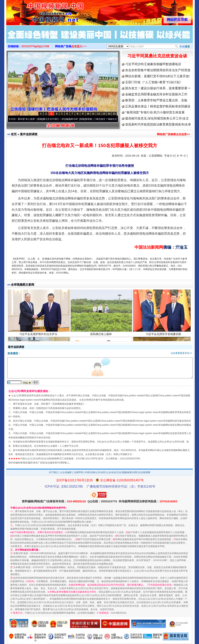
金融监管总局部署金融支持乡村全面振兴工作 (156, 94)
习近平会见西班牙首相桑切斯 (164, 336)
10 (88, 114)
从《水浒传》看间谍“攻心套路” (21, 119)
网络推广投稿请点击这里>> (173, 134)
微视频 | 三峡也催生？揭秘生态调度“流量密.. (109, 119)
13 (104, 114)
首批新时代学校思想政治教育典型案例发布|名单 (158, 124)
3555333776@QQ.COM (35, 46)
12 (99, 114)
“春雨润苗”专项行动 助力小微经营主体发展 (155, 112)
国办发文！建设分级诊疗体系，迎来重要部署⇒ (158, 88)
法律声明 (78, 472)
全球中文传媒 (38, 11)
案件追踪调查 (29, 134)
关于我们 (53, 472)
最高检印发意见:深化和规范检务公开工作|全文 (157, 118)
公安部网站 (156, 156)
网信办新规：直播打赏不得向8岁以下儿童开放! (158, 76)
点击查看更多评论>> (181, 353)
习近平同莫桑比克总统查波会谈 (157, 56)
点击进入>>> (79, 46)
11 (93, 114)
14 (109, 114)
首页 (14, 134)
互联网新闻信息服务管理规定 (68, 404)
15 (114, 114)
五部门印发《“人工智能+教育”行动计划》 (154, 82)
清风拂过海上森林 (101, 336)
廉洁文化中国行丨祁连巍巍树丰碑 (62, 119)
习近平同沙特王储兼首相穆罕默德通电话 (153, 64)
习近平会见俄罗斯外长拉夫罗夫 (39, 336)
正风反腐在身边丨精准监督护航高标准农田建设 (158, 106)
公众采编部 (66, 472)
